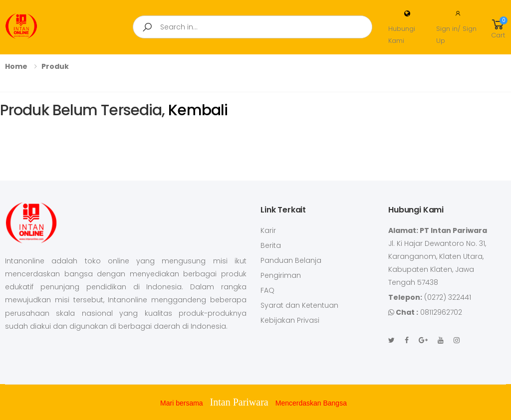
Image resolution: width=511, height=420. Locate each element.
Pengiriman (281, 275)
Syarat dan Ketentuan (299, 305)
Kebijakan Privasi (290, 320)
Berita (271, 245)
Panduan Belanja (291, 260)
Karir (268, 230)
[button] (498, 27)
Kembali (196, 110)
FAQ (267, 290)
